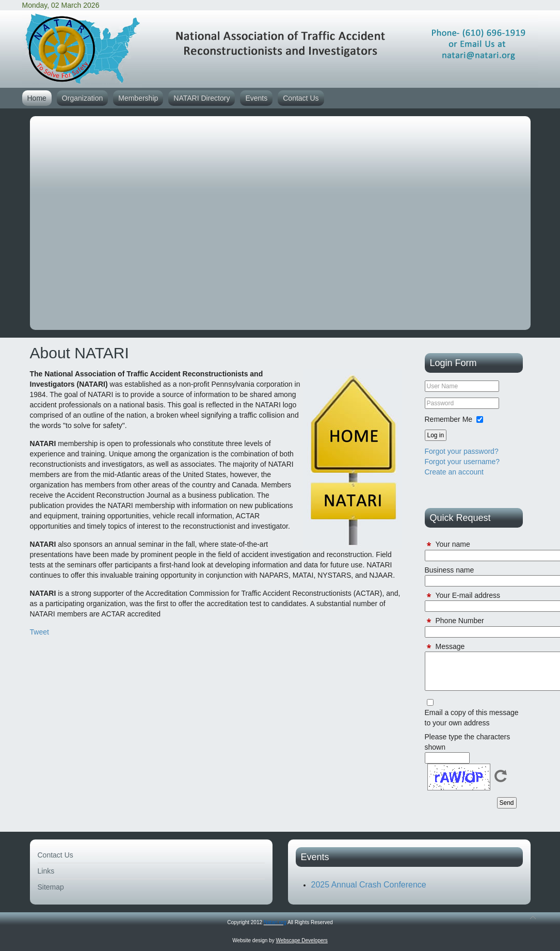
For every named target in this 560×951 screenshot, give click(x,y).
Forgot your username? (462, 462)
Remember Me (449, 419)
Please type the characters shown (468, 742)
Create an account (454, 472)
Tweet (39, 632)
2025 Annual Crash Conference (369, 885)
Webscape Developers (301, 940)
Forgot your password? (462, 451)
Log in (436, 435)
